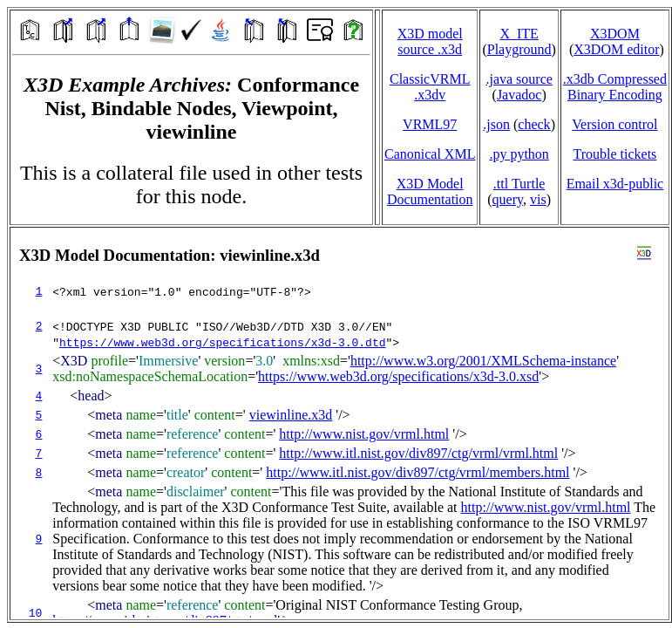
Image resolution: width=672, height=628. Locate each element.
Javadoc (519, 95)
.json (496, 124)
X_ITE (519, 34)
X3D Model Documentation (430, 191)
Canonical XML (430, 154)
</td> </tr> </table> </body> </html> (339, 423)
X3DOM (615, 34)
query (508, 199)
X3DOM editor (616, 49)
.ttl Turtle (519, 184)
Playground (519, 49)
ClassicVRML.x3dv (430, 87)
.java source (519, 79)
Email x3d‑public (615, 184)
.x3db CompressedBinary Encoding (615, 87)
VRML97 (430, 124)
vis (538, 199)
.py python (519, 154)
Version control (614, 124)
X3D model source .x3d (430, 41)
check (534, 124)
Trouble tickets (614, 154)
